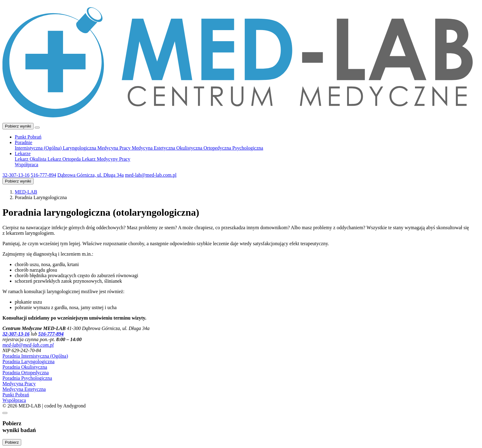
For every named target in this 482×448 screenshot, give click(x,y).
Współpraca (14, 400)
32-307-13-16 (16, 175)
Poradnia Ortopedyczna (26, 373)
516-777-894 (43, 175)
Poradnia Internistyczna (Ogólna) (35, 356)
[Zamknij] (5, 413)
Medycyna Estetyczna (24, 389)
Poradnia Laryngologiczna (28, 362)
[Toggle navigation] (37, 128)
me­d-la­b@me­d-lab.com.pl (151, 175)
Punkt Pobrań (16, 395)
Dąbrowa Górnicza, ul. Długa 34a (91, 175)
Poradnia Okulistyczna (25, 367)
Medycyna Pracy (19, 384)
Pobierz (12, 442)
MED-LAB (26, 192)
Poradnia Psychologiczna (27, 378)
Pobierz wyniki (18, 126)
